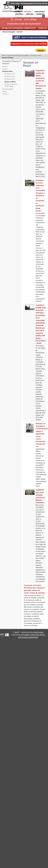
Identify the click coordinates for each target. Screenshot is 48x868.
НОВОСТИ (43, 28)
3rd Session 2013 (10, 74)
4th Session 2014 (10, 76)
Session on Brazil (10, 82)
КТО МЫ (18, 20)
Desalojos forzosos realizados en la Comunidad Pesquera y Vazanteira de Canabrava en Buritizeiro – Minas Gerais (41, 196)
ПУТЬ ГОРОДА (30, 20)
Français (40, 14)
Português (40, 12)
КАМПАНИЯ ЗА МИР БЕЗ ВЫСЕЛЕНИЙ (24, 24)
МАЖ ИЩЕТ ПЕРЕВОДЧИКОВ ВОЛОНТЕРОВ (29, 4)
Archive (5, 91)
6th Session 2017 (10, 79)
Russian (28, 12)
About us (5, 67)
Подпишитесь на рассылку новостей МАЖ (29, 44)
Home (12, 20)
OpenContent (38, 632)
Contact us (6, 94)
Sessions (5, 69)
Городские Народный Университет (19, 28)
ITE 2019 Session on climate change (11, 85)
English (30, 14)
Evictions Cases (36, 55)
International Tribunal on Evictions (18, 55)
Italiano (17, 12)
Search (43, 16)
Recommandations (8, 89)
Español (19, 14)
